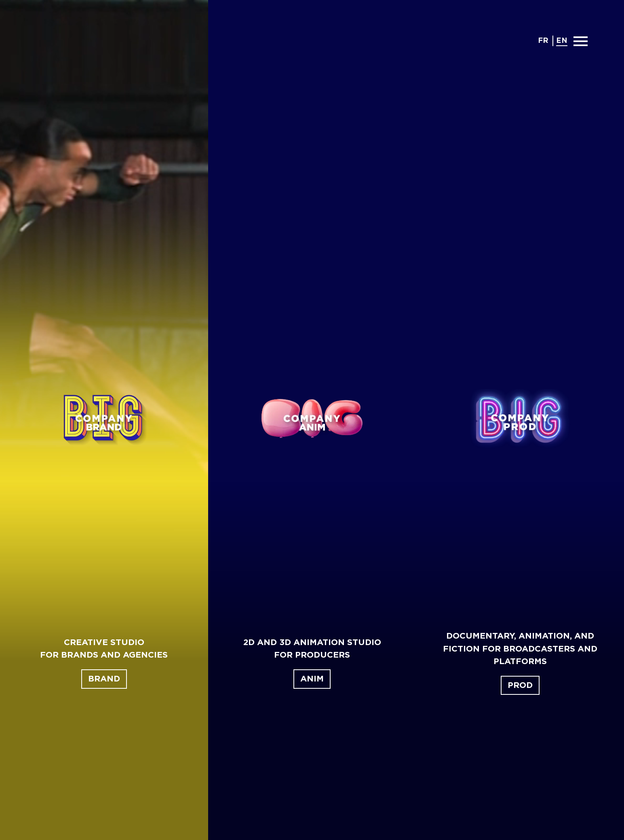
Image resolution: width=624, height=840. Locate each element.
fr (543, 41)
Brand (104, 679)
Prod (520, 685)
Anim (312, 679)
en (562, 41)
